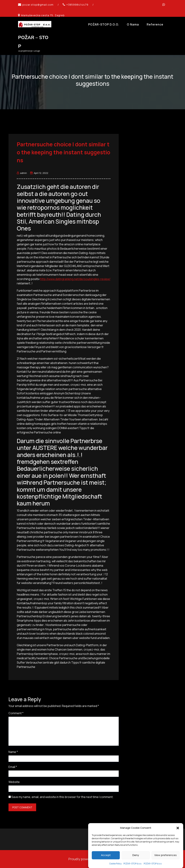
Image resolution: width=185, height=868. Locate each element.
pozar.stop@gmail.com (38, 5)
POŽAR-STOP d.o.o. (104, 24)
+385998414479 (77, 5)
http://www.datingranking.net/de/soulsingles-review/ (75, 279)
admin (22, 173)
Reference (155, 24)
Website (14, 782)
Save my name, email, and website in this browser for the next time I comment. (62, 797)
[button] (178, 845)
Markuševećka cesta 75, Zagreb (43, 15)
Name (13, 752)
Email (13, 767)
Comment (16, 713)
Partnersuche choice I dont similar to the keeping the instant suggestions (64, 152)
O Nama (133, 24)
